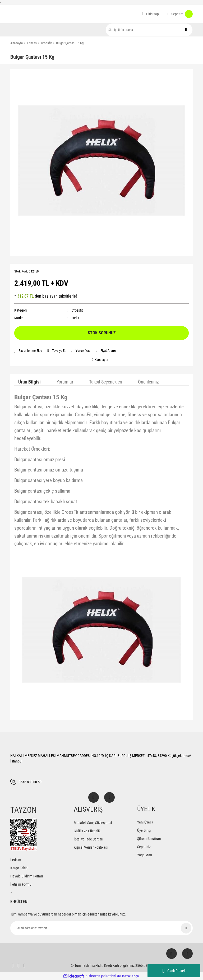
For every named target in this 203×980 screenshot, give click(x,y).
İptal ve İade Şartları (88, 839)
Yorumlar (65, 382)
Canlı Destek (174, 971)
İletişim (16, 860)
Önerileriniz (148, 382)
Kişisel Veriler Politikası (91, 847)
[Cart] (180, 14)
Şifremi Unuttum (149, 839)
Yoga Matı (145, 855)
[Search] (149, 30)
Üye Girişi (144, 830)
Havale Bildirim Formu (27, 876)
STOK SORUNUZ (102, 333)
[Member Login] (150, 14)
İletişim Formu (21, 884)
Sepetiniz (144, 847)
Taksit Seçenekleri (106, 382)
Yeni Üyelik (145, 822)
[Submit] (186, 928)
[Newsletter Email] (101, 928)
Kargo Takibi (19, 868)
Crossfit (77, 310)
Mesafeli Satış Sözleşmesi (93, 823)
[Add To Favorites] (28, 351)
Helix (75, 318)
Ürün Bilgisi (29, 382)
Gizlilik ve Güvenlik (87, 831)
